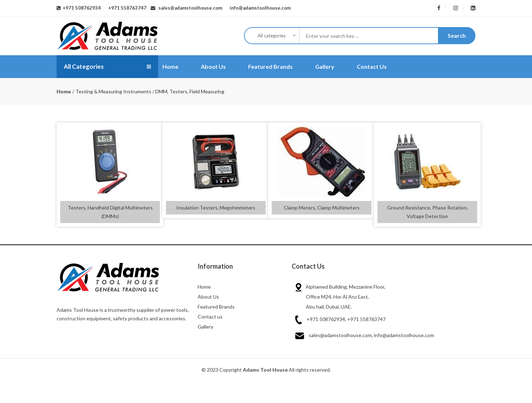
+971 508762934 (81, 8)
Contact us (210, 317)
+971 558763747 (126, 8)
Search (457, 35)
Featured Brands (270, 66)
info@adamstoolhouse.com (259, 8)
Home (170, 66)
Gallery (325, 66)
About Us (213, 66)
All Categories (85, 67)
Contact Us (372, 66)
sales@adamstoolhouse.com (189, 8)
